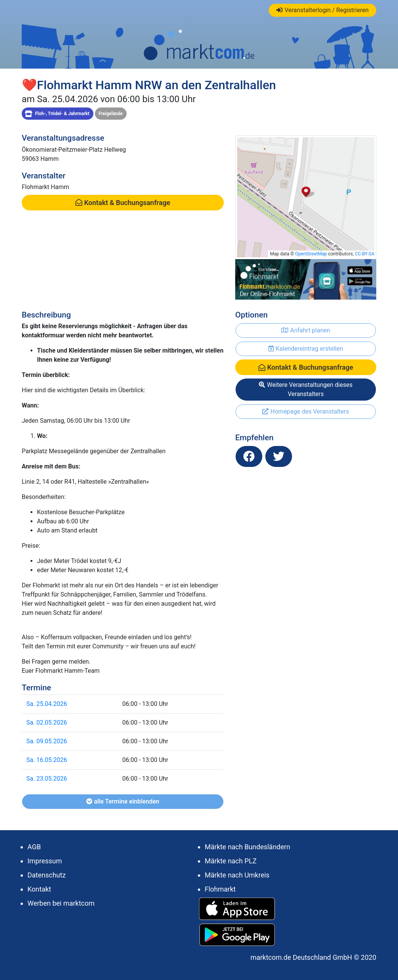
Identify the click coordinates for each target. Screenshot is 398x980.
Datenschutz (47, 875)
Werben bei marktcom (61, 903)
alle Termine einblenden (123, 801)
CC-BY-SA (365, 254)
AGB (34, 847)
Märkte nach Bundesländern (247, 847)
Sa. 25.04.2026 (47, 704)
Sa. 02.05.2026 (47, 723)
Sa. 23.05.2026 (47, 779)
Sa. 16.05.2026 (47, 760)
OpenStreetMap (311, 254)
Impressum (45, 861)
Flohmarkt (220, 889)
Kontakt (39, 889)
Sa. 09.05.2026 (47, 741)
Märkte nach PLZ (231, 861)
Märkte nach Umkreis (237, 875)
